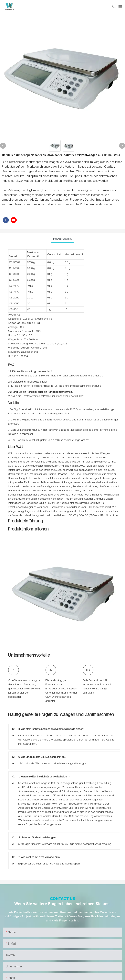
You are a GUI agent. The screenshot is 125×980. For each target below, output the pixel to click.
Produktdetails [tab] (62, 239)
